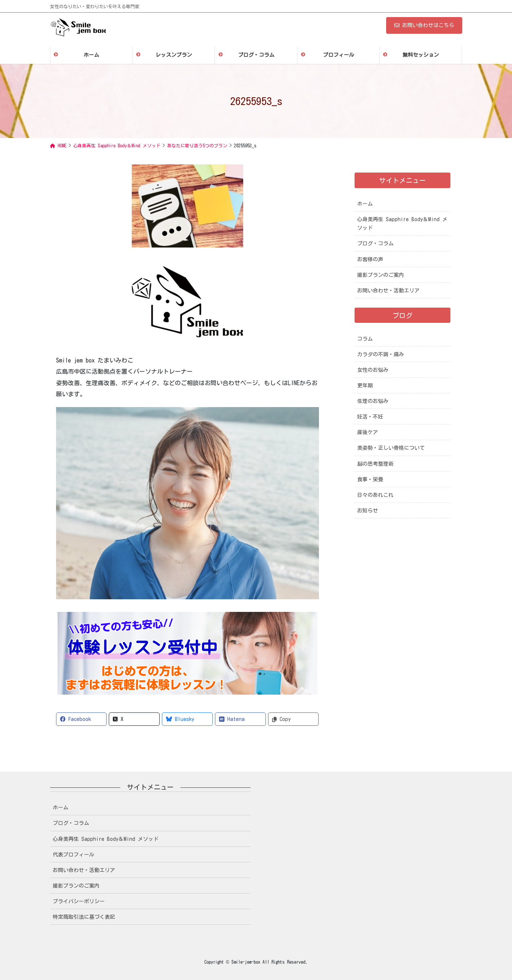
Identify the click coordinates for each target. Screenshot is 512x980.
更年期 (365, 386)
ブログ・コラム (375, 243)
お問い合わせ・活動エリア (388, 291)
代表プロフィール (74, 855)
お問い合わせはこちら (424, 25)
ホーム (365, 204)
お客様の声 (370, 259)
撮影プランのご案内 (381, 275)
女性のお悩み (373, 370)
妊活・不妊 (370, 417)
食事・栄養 (370, 479)
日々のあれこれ (375, 495)
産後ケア (368, 432)
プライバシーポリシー (79, 901)
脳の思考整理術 (375, 464)
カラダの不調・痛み (381, 354)
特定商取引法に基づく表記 (84, 917)
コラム (365, 339)
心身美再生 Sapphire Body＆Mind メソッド (402, 224)
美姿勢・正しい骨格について (391, 448)
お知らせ (368, 511)
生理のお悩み (373, 401)
